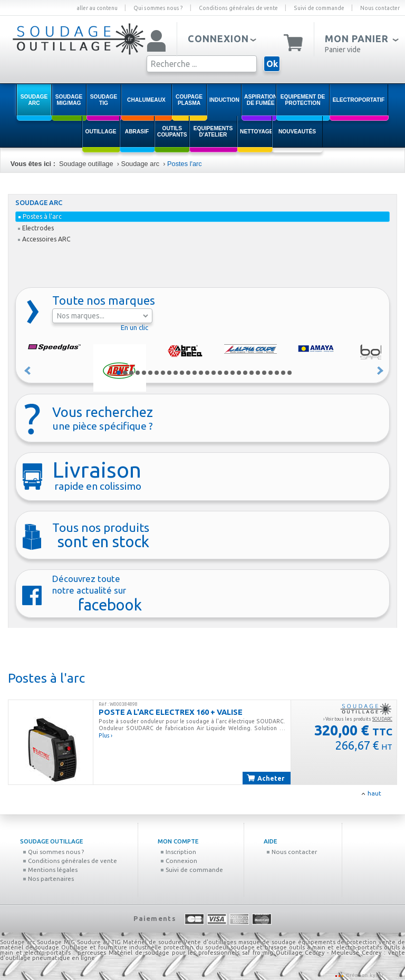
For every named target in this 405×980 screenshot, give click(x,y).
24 (264, 373)
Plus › (105, 735)
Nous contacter (380, 8)
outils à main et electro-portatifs (335, 947)
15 (207, 373)
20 (239, 373)
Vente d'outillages (210, 942)
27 (283, 373)
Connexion (179, 861)
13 (195, 373)
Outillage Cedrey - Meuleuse (317, 953)
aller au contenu (97, 8)
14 (201, 373)
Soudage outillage (86, 164)
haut (374, 793)
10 (176, 373)
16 (214, 373)
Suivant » (381, 371)
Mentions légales (50, 870)
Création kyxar (364, 975)
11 (182, 373)
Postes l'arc (185, 164)
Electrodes (36, 228)
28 (290, 373)
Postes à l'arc (40, 216)
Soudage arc (140, 164)
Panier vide (343, 50)
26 (277, 373)
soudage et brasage (259, 947)
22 (252, 373)
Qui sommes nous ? (158, 8)
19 (233, 373)
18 (226, 373)
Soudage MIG (56, 942)
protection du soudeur (196, 947)
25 (271, 373)
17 (220, 373)
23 (258, 373)
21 (245, 373)
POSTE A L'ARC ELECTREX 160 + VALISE (171, 712)
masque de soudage (267, 942)
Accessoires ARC (44, 239)
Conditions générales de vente (238, 8)
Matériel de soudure (152, 942)
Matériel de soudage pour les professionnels (174, 953)
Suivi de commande (319, 8)
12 (188, 373)
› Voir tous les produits (358, 719)
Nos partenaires (48, 879)
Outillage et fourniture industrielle (111, 947)
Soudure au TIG (99, 942)
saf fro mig (258, 953)
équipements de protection (339, 942)
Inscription (178, 852)
